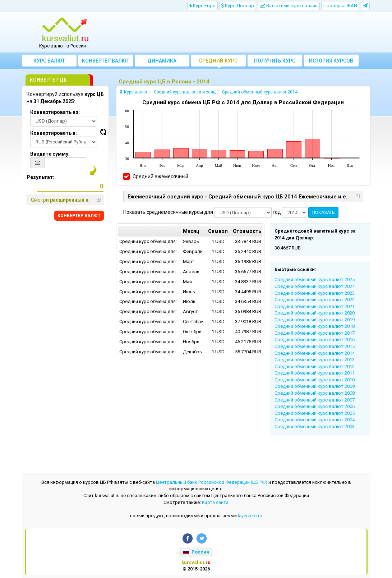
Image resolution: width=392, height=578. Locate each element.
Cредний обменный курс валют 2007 (315, 400)
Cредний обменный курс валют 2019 (315, 320)
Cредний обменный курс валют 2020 (315, 313)
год (277, 212)
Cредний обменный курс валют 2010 (315, 380)
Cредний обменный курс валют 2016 (315, 340)
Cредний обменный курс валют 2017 (315, 333)
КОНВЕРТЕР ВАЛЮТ (79, 216)
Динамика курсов (162, 62)
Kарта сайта (215, 502)
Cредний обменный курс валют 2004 (315, 420)
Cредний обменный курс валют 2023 (315, 293)
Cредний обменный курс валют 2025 (315, 279)
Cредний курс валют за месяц (218, 62)
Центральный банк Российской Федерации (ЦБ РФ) (212, 482)
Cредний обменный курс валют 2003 (315, 426)
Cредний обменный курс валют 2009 (315, 386)
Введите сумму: (50, 154)
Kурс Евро (202, 6)
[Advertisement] (240, 32)
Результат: (40, 177)
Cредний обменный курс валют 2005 (315, 413)
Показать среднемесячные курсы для (168, 212)
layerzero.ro (250, 516)
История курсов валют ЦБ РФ (331, 62)
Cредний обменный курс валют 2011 (315, 373)
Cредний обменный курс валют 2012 (315, 366)
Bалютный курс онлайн (289, 6)
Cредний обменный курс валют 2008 (315, 393)
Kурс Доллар (238, 6)
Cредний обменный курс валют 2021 (315, 306)
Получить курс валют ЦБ (275, 62)
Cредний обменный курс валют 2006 (315, 406)
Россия (196, 552)
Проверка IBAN (340, 6)
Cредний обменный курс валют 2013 (315, 360)
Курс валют (49, 61)
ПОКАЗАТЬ (323, 212)
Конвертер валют (106, 61)
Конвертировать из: (55, 112)
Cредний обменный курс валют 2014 (315, 353)
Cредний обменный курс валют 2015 (315, 346)
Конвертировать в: (54, 133)
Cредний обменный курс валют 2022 (315, 300)
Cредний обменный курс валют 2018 (315, 326)
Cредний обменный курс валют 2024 (315, 286)
